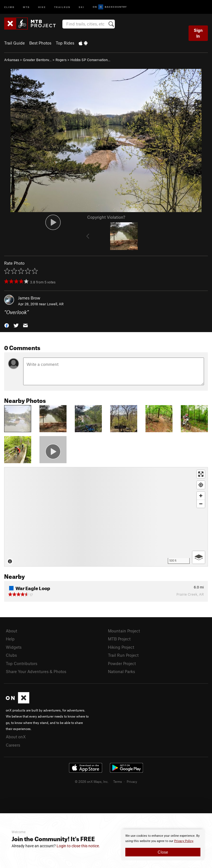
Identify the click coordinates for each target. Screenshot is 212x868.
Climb (9, 7)
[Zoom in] (201, 496)
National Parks (121, 671)
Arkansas (12, 60)
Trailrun (62, 7)
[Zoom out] (201, 504)
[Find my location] (201, 485)
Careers (13, 745)
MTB (26, 7)
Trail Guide (14, 43)
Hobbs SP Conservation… (90, 60)
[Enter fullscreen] (201, 474)
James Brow (29, 298)
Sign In (198, 33)
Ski (82, 7)
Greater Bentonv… (37, 60)
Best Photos (40, 43)
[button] (7, 325)
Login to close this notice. (78, 846)
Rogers (61, 60)
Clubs (11, 655)
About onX (16, 737)
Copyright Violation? (106, 217)
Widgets (14, 647)
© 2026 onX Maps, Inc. (92, 781)
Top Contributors (22, 663)
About (11, 631)
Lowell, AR (55, 304)
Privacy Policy (184, 841)
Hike (42, 7)
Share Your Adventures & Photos (36, 671)
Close (163, 852)
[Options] (199, 557)
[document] (163, 845)
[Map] (106, 517)
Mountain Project (124, 631)
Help (10, 639)
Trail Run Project (123, 655)
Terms (118, 781)
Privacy (132, 781)
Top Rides (65, 43)
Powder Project (122, 663)
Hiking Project (121, 647)
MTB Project (119, 639)
